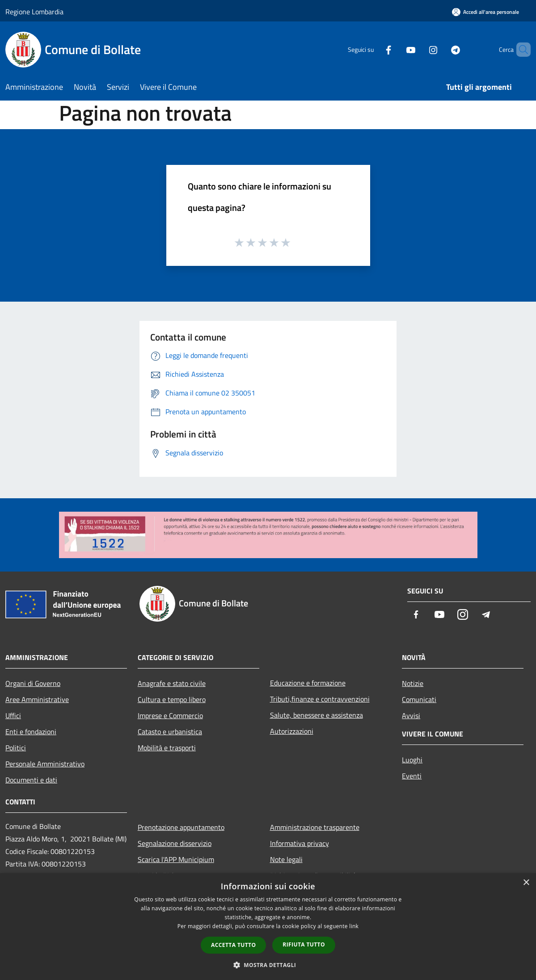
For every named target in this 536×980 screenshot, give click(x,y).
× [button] (526, 883)
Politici (16, 748)
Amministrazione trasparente (315, 827)
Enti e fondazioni (31, 732)
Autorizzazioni (292, 731)
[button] (268, 965)
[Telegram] (440, 49)
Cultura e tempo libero (172, 699)
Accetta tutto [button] (233, 945)
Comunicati (419, 699)
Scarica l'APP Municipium (176, 859)
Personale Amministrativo (45, 764)
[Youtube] (396, 49)
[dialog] (268, 927)
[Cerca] (520, 50)
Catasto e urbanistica (170, 732)
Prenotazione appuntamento (181, 827)
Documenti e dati (31, 780)
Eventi (412, 776)
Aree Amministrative (37, 699)
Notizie (413, 683)
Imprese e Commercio (170, 715)
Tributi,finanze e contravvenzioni (320, 699)
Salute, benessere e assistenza (317, 715)
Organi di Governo (33, 683)
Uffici (13, 715)
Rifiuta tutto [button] (304, 944)
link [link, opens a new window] (354, 926)
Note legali (286, 859)
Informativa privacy (300, 843)
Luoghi (412, 760)
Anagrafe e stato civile (172, 683)
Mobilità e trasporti (167, 748)
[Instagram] (418, 49)
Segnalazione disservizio (175, 843)
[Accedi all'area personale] (485, 12)
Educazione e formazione (308, 683)
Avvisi (411, 715)
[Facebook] (373, 49)
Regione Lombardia (34, 12)
